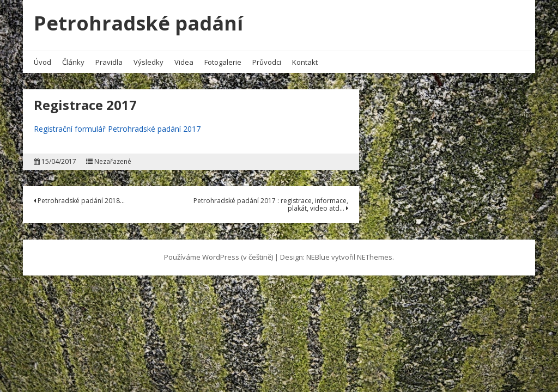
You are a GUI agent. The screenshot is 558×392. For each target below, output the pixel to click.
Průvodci (267, 62)
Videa (184, 62)
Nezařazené (113, 162)
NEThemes (375, 257)
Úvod (43, 62)
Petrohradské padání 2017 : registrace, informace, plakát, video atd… (271, 204)
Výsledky (148, 62)
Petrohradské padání (138, 23)
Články (73, 62)
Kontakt (305, 62)
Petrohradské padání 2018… (79, 201)
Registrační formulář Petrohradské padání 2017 (117, 129)
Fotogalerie (223, 62)
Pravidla (109, 62)
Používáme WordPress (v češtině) (219, 257)
